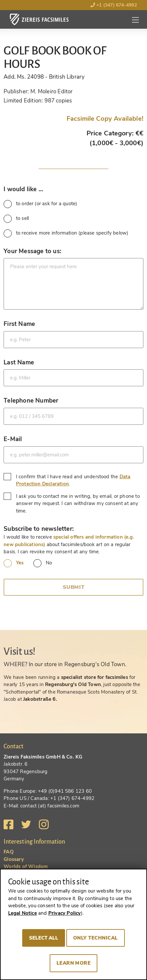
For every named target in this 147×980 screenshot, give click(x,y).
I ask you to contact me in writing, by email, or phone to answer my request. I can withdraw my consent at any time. (72, 503)
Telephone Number (31, 400)
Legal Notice (23, 913)
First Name (19, 324)
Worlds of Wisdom (26, 866)
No (43, 563)
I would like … (23, 189)
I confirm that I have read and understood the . (67, 480)
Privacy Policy (65, 913)
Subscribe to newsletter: (39, 529)
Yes (14, 563)
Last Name (19, 362)
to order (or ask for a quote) (40, 204)
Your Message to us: (33, 251)
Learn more (74, 963)
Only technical (96, 938)
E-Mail (13, 439)
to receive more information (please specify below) (66, 233)
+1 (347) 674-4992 (114, 5)
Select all (44, 938)
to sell (16, 219)
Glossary (14, 859)
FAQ (9, 852)
